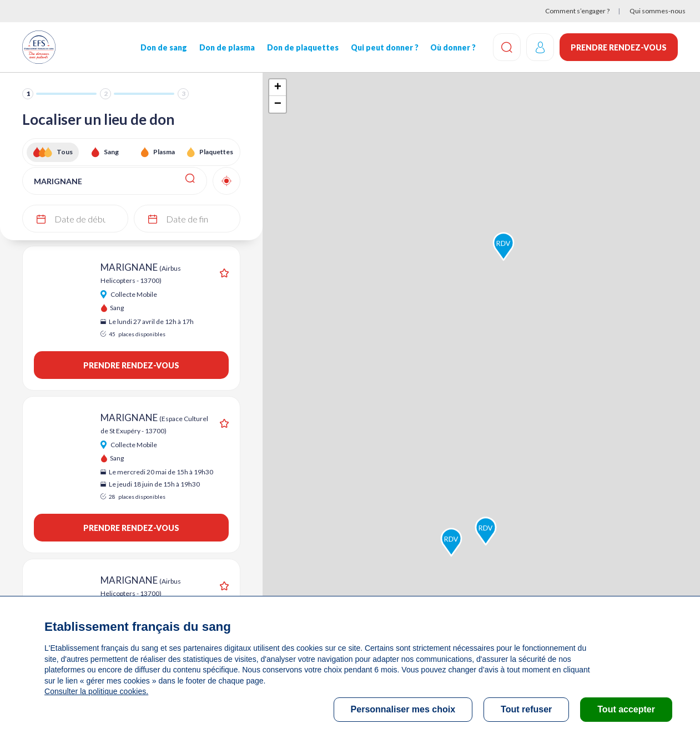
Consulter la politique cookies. (96, 691)
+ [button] (278, 88)
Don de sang (164, 47)
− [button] (278, 104)
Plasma (164, 152)
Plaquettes (216, 152)
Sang (111, 152)
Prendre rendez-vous (619, 47)
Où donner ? (453, 47)
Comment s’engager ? (577, 11)
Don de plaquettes (303, 47)
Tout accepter (626, 709)
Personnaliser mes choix (403, 709)
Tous (65, 152)
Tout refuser (526, 709)
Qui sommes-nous (658, 11)
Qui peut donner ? (384, 47)
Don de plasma (227, 47)
